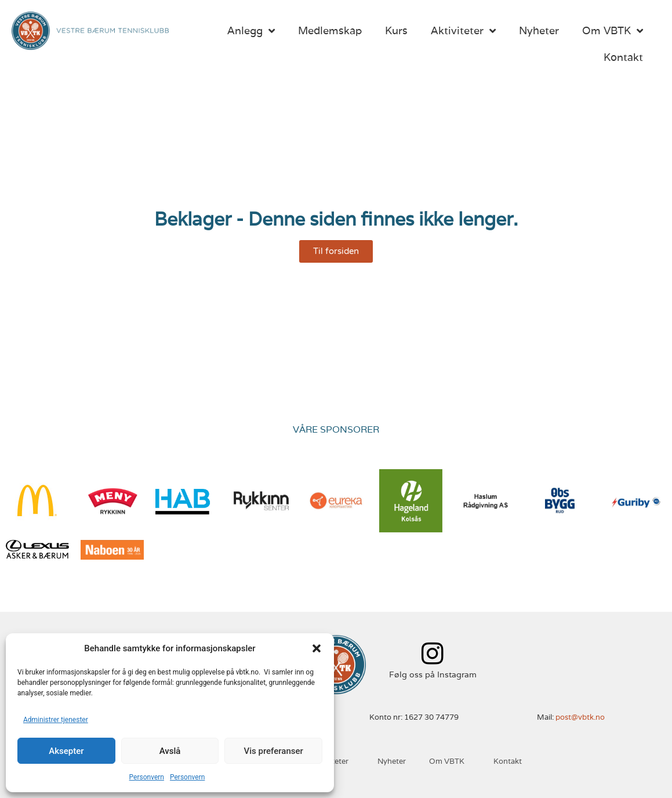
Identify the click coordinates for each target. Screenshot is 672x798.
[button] (317, 648)
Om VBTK (613, 31)
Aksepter (66, 751)
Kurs (396, 30)
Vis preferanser (274, 751)
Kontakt (623, 57)
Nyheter (539, 30)
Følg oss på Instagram (433, 674)
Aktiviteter (463, 31)
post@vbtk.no (580, 717)
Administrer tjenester (56, 720)
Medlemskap (330, 30)
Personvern (147, 777)
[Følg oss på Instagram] (433, 653)
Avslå (170, 751)
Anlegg (251, 31)
